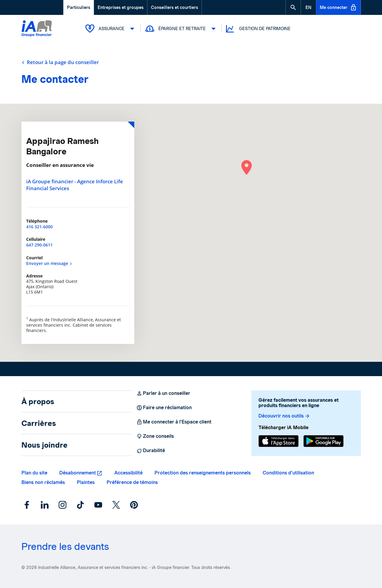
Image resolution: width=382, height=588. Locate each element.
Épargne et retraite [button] (181, 29)
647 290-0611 (39, 245)
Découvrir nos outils (284, 416)
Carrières (39, 423)
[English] (308, 7)
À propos (38, 401)
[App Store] (279, 441)
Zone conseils (155, 436)
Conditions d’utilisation (288, 473)
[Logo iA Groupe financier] (37, 29)
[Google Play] (323, 441)
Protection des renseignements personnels (203, 473)
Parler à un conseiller (163, 393)
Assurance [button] (111, 29)
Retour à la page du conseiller (60, 62)
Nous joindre (45, 445)
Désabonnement (78, 473)
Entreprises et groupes (121, 7)
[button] (293, 7)
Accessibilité (128, 473)
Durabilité (151, 451)
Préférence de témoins (132, 482)
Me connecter (338, 7)
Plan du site (34, 473)
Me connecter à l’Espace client (174, 422)
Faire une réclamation (164, 408)
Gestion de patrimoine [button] (258, 29)
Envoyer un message (49, 263)
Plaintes (86, 482)
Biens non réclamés (43, 482)
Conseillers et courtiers (174, 7)
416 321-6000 (39, 227)
